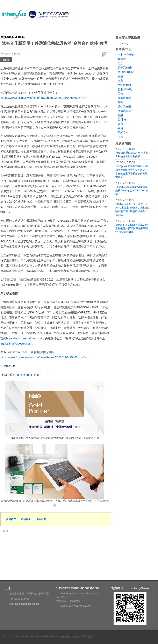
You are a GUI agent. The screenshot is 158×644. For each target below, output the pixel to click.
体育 (120, 124)
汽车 (120, 81)
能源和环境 (125, 89)
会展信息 (42, 28)
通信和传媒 (125, 107)
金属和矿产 (125, 111)
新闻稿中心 (24, 28)
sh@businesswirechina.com (25, 604)
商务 (120, 102)
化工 (120, 63)
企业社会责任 (126, 55)
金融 (120, 115)
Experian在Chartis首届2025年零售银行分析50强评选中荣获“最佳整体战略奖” (132, 228)
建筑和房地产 (126, 72)
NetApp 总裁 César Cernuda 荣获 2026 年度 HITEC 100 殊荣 (132, 191)
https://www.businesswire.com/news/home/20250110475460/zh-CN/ (44, 98)
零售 (120, 94)
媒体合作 (59, 28)
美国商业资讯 (79, 28)
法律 (120, 137)
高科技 (6, 60)
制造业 (122, 59)
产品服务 (26, 519)
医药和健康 (125, 68)
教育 (120, 128)
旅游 (120, 76)
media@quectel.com (28, 375)
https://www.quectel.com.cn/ (24, 338)
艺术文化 (123, 133)
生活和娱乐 (125, 85)
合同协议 (11, 519)
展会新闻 (41, 519)
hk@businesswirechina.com (76, 606)
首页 (8, 28)
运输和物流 (125, 98)
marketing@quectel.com (16, 344)
